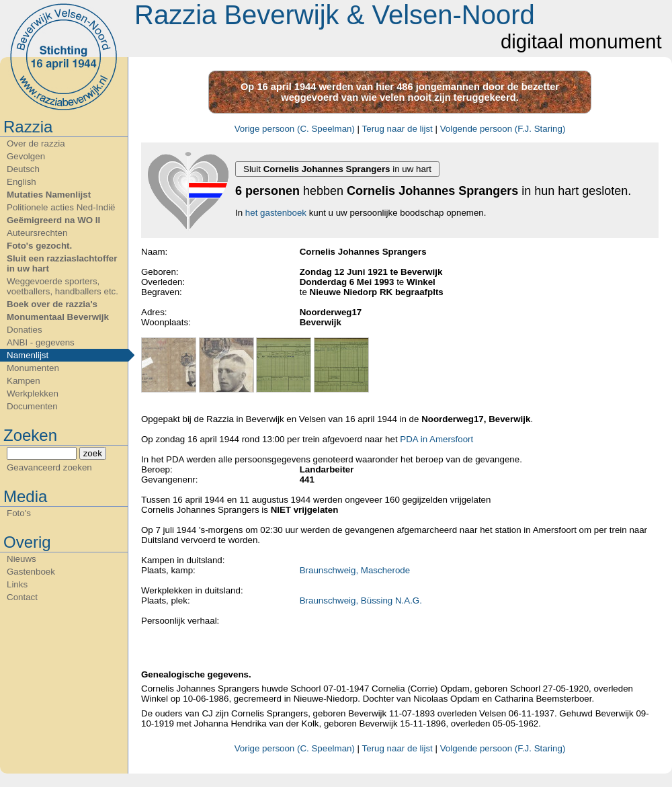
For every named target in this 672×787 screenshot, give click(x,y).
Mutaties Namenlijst (49, 195)
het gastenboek (276, 213)
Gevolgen (26, 156)
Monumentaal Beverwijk (58, 317)
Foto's (19, 513)
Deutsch (23, 169)
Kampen (24, 381)
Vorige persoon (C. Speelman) (295, 129)
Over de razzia (36, 143)
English (22, 182)
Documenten (32, 406)
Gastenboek (31, 572)
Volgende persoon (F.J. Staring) (503, 129)
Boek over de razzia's (52, 304)
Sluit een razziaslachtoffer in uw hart (62, 263)
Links (17, 584)
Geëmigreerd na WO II (53, 220)
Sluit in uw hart (337, 169)
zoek (93, 453)
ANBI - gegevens (41, 342)
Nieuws (22, 559)
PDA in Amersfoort (436, 439)
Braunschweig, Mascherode (355, 570)
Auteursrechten (37, 233)
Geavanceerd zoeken (49, 467)
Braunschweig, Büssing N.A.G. (361, 600)
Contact (22, 597)
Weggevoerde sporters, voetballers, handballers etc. (62, 286)
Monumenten (33, 368)
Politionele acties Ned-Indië (61, 207)
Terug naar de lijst (397, 129)
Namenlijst (28, 355)
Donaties (25, 330)
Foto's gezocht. (39, 246)
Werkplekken (33, 393)
